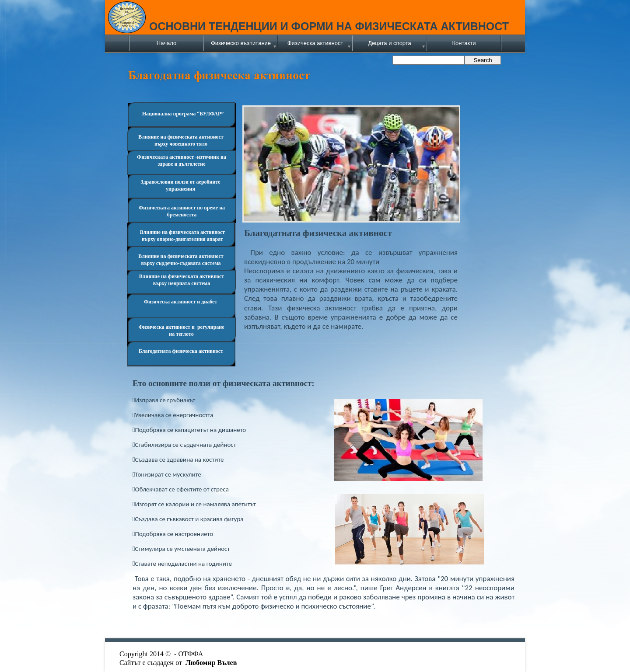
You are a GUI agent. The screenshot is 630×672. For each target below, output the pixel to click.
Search (483, 60)
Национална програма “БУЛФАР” (183, 114)
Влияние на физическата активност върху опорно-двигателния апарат (183, 236)
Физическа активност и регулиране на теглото (181, 331)
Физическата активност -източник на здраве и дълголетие (182, 160)
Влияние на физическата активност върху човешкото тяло (181, 140)
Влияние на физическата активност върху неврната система (182, 280)
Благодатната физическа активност (181, 351)
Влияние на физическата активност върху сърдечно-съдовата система (181, 260)
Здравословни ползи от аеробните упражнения (180, 185)
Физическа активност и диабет (181, 302)
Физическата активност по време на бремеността (182, 211)
